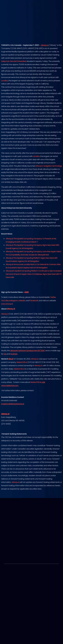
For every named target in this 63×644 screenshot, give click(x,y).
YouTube (5, 301)
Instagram (14, 301)
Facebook (34, 301)
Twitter (53, 297)
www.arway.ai (7, 304)
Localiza (4, 81)
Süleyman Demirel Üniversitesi (14, 61)
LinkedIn (22, 301)
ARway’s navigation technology (49, 166)
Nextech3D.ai (22, 362)
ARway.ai (5, 314)
